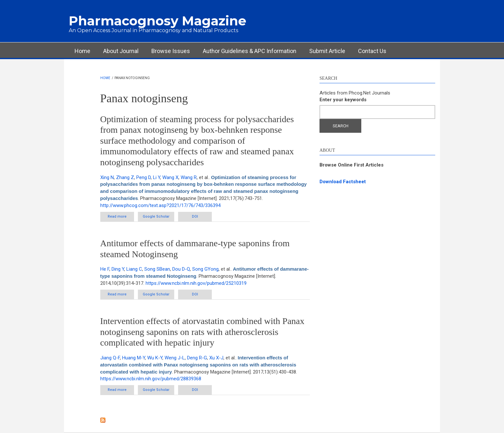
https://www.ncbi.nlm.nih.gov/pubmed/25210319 (196, 283)
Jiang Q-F (110, 358)
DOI (195, 216)
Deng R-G (197, 358)
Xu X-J (216, 358)
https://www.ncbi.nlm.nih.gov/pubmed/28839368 (151, 379)
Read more (121, 218)
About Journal (121, 51)
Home (82, 51)
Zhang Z (125, 177)
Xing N (107, 177)
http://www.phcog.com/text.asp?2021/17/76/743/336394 (160, 205)
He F (105, 269)
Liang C (134, 269)
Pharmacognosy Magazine (157, 21)
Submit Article (327, 51)
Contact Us (372, 51)
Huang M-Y (134, 358)
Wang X (170, 177)
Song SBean (157, 269)
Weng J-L (175, 358)
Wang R (189, 177)
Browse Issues (171, 51)
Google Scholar (156, 216)
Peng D (144, 177)
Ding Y (118, 269)
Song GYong (205, 269)
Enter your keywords (343, 100)
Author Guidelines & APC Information (250, 51)
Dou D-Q (181, 269)
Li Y (157, 177)
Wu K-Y (155, 358)
